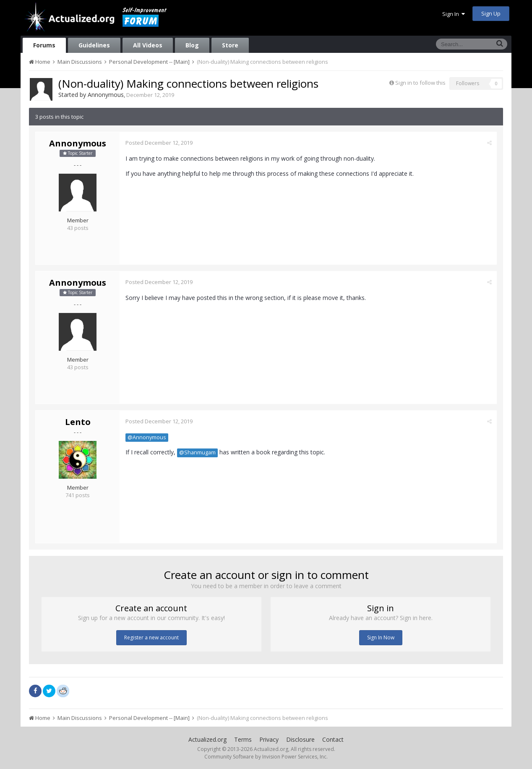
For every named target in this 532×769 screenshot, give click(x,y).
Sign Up (491, 13)
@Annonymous (147, 437)
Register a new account (151, 637)
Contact (333, 739)
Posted (159, 143)
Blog (192, 45)
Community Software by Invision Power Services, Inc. (266, 757)
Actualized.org (207, 739)
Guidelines (94, 45)
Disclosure (300, 739)
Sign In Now (381, 637)
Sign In (454, 14)
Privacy (269, 739)
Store (230, 45)
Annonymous (106, 95)
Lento (78, 422)
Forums (44, 45)
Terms (243, 739)
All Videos (148, 45)
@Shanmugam (198, 452)
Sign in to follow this (420, 83)
